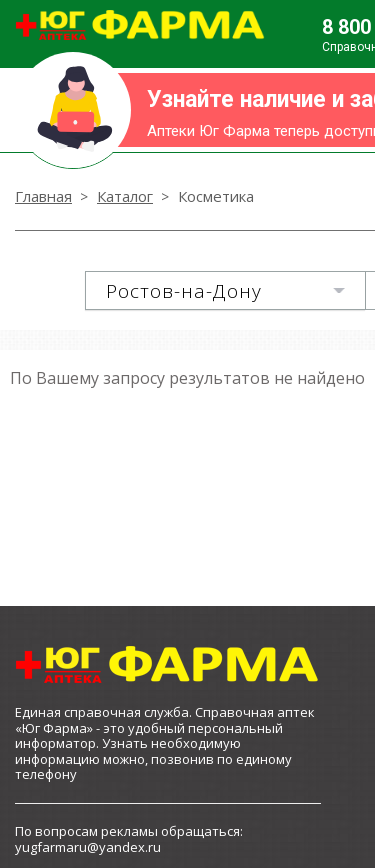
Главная (43, 196)
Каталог (125, 196)
